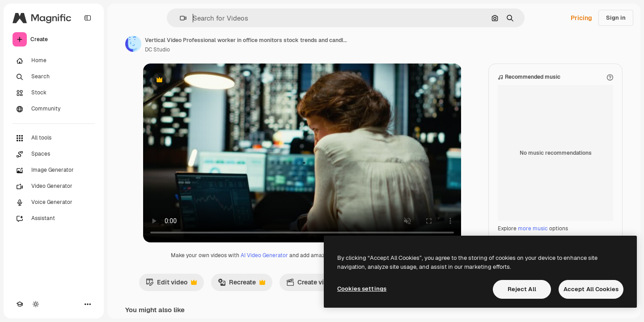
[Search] (54, 77)
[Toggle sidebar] (88, 18)
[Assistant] (54, 219)
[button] (180, 18)
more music (533, 229)
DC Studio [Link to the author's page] (157, 50)
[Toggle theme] (36, 304)
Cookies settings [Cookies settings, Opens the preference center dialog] (362, 289)
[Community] (54, 109)
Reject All (522, 289)
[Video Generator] (54, 186)
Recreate (241, 284)
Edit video (171, 284)
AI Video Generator (264, 255)
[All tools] (54, 138)
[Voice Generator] (54, 203)
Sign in (616, 18)
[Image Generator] (54, 170)
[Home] (54, 61)
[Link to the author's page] (133, 44)
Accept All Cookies (591, 289)
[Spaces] (54, 154)
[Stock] (54, 93)
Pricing (581, 18)
